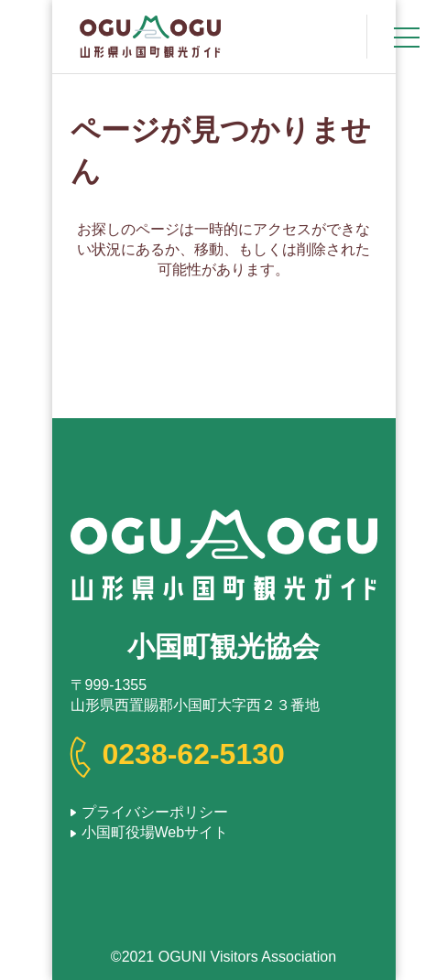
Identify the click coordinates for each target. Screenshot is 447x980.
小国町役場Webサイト (155, 832)
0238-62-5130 (194, 754)
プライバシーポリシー (155, 812)
